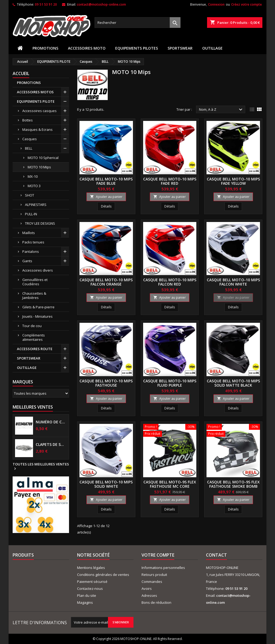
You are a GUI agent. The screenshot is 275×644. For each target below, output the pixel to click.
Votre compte (158, 555)
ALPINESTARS (36, 205)
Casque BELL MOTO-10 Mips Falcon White (233, 282)
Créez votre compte (247, 4)
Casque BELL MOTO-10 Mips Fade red (170, 181)
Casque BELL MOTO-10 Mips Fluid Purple (170, 383)
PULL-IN (31, 214)
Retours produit (154, 575)
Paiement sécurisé (92, 582)
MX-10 (33, 176)
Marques (23, 382)
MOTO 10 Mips (39, 167)
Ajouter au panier (106, 197)
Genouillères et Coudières (35, 282)
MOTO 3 (34, 186)
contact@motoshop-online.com (101, 4)
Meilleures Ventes (33, 407)
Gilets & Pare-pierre (38, 307)
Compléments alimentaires (34, 337)
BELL (29, 148)
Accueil (21, 73)
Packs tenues (33, 242)
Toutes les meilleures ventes (41, 467)
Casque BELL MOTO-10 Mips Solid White (106, 484)
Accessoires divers (38, 270)
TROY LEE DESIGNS (40, 223)
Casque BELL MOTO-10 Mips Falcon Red (170, 282)
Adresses (149, 595)
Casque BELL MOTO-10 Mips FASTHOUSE (106, 383)
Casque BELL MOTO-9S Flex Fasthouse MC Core (170, 484)
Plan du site (87, 595)
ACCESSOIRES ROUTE (35, 349)
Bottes (28, 120)
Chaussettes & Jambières (34, 295)
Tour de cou (32, 326)
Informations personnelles (163, 568)
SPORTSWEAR (180, 48)
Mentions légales (91, 568)
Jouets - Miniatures (37, 316)
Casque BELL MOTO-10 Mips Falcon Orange (106, 282)
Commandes (152, 582)
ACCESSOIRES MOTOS (35, 92)
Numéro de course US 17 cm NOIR (51, 422)
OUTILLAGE (212, 48)
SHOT (30, 195)
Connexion (216, 4)
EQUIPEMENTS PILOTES (137, 48)
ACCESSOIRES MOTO (87, 48)
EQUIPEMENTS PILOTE (36, 101)
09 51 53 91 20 (46, 4)
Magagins (85, 602)
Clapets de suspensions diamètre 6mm (51, 445)
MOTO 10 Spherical (43, 158)
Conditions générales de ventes (103, 575)
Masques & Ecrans (37, 129)
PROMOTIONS (45, 48)
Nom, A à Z (221, 110)
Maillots (29, 233)
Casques (30, 139)
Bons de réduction (156, 602)
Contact (216, 555)
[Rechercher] (137, 23)
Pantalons (31, 251)
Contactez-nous (90, 589)
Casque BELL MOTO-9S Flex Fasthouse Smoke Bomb (233, 484)
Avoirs (147, 589)
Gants (27, 261)
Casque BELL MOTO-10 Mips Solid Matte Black (233, 383)
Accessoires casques (39, 111)
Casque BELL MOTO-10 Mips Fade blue (106, 181)
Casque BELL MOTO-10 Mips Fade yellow (233, 181)
